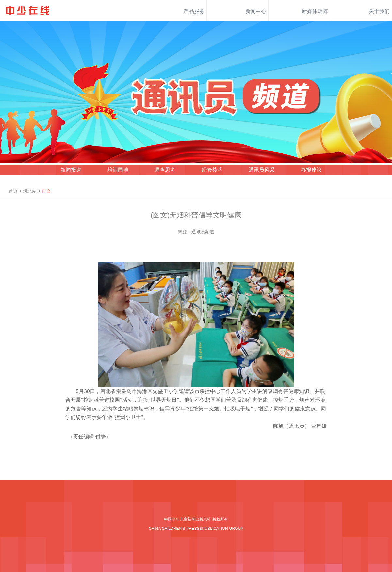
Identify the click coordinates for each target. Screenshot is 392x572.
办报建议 (311, 170)
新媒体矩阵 (315, 11)
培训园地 (118, 170)
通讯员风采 (262, 170)
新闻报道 (71, 170)
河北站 (30, 191)
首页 (13, 191)
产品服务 (194, 11)
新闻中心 (256, 11)
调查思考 (165, 170)
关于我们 (379, 11)
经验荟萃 (212, 170)
